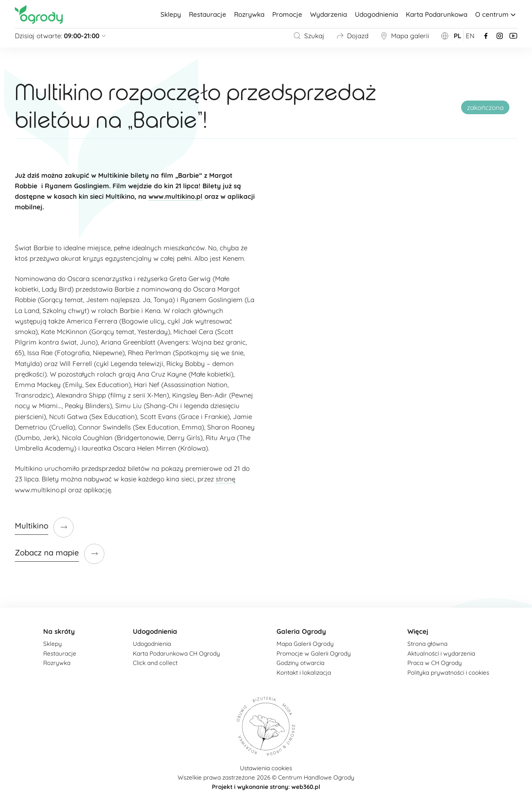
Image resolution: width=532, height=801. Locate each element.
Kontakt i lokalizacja (304, 673)
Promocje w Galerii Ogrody (314, 653)
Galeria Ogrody (301, 631)
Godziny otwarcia (300, 663)
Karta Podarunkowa (437, 14)
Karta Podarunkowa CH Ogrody (176, 653)
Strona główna (427, 644)
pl (458, 36)
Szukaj (309, 36)
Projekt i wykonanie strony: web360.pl (266, 787)
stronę (225, 479)
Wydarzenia (329, 14)
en (470, 36)
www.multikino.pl (175, 196)
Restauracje (208, 14)
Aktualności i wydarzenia (441, 653)
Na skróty (59, 631)
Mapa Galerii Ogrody (305, 644)
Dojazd (352, 36)
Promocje (287, 14)
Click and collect (155, 663)
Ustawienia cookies (266, 768)
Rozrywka (249, 14)
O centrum (496, 14)
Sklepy (171, 14)
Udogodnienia (376, 14)
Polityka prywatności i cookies (448, 673)
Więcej (418, 631)
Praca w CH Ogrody (435, 663)
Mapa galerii (405, 36)
